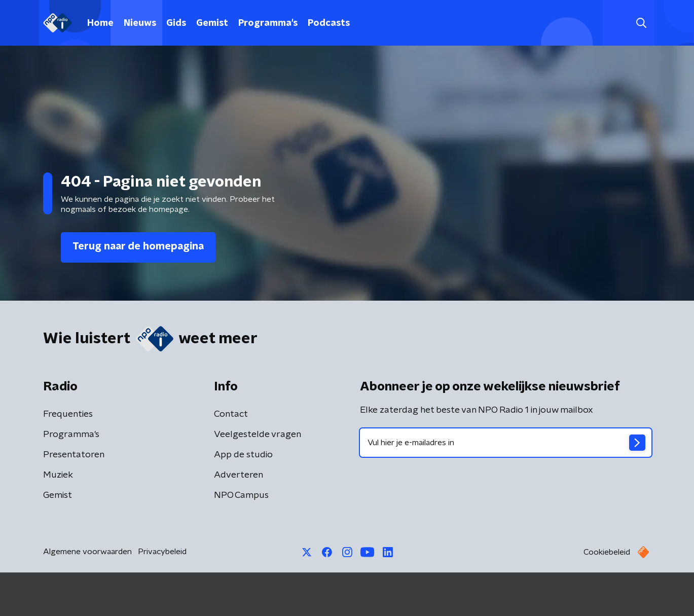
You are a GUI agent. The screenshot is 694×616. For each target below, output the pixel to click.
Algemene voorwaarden (87, 552)
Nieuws (140, 23)
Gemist (212, 23)
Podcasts (329, 23)
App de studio (243, 455)
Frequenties (68, 414)
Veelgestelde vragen (258, 434)
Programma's (268, 23)
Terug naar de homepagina (138, 246)
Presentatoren (74, 455)
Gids (176, 23)
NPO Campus (241, 495)
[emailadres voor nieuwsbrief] (506, 443)
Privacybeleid (162, 552)
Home (100, 23)
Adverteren (239, 475)
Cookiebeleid (607, 552)
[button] (642, 23)
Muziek (58, 475)
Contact (231, 414)
